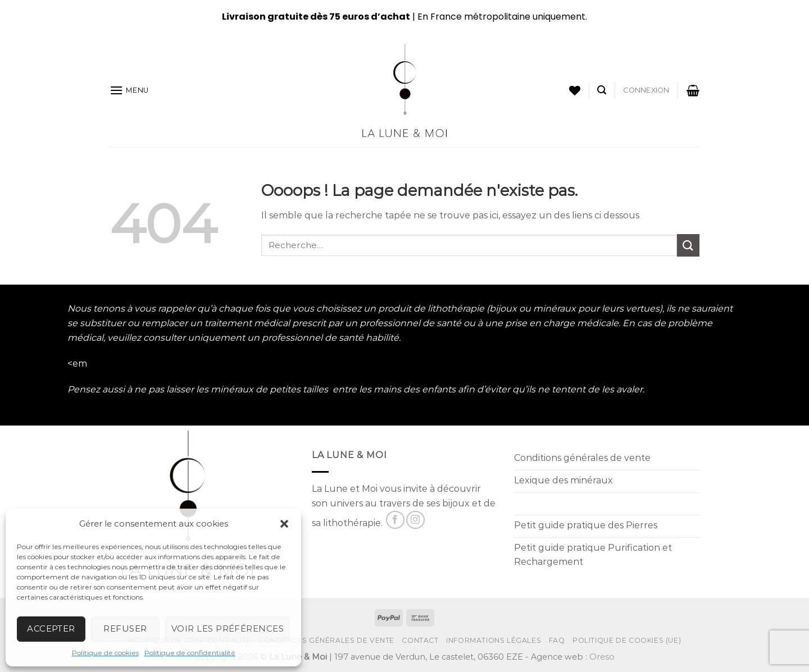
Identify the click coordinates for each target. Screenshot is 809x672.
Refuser (125, 628)
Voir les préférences (228, 628)
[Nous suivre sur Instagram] (415, 520)
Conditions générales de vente (326, 640)
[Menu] (129, 90)
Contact (420, 640)
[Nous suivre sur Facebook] (395, 520)
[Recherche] (602, 90)
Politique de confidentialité (190, 653)
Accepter (51, 628)
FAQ (557, 640)
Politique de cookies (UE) (627, 640)
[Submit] (688, 245)
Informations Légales (494, 640)
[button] (284, 524)
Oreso (602, 657)
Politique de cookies (105, 653)
